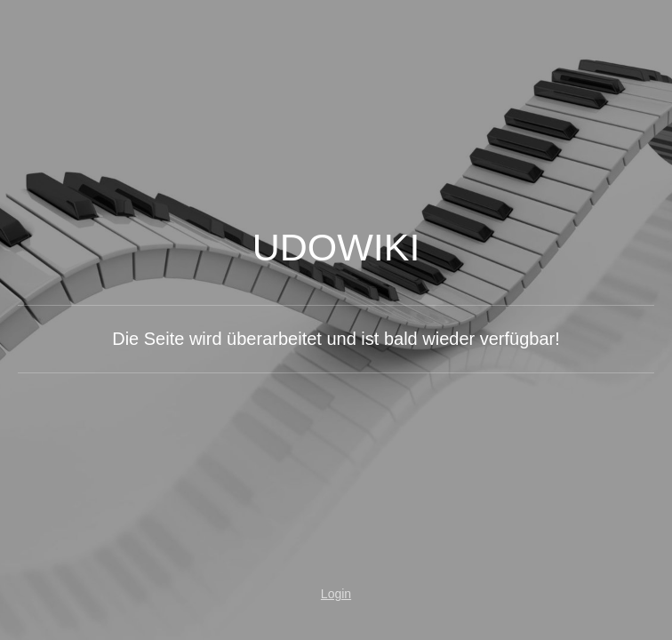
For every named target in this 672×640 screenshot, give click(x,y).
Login (336, 594)
